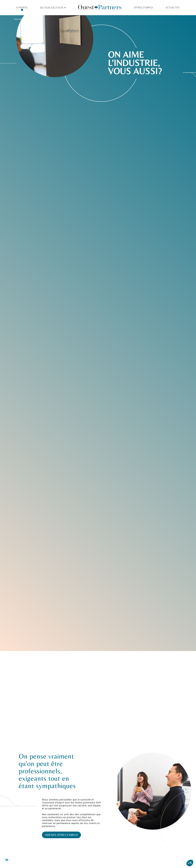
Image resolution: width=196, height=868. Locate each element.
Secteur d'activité (53, 8)
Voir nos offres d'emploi (61, 835)
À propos (22, 8)
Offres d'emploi (144, 8)
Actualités (173, 8)
